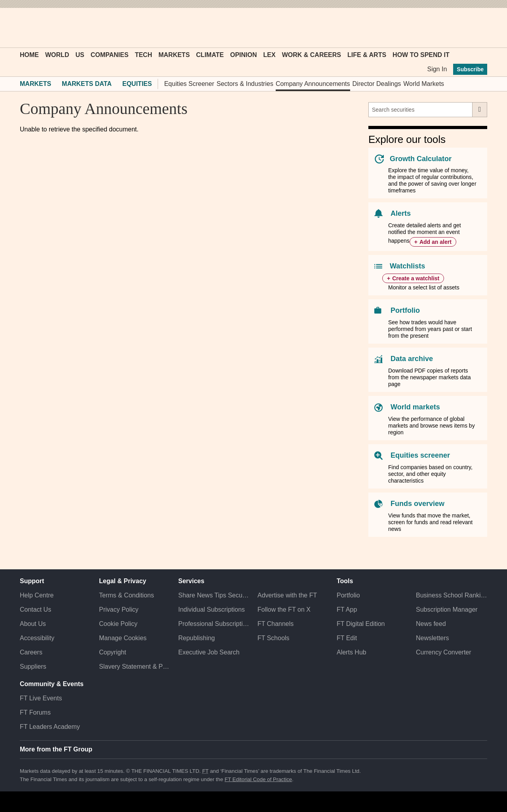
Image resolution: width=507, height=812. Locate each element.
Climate (210, 55)
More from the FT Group (56, 749)
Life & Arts (367, 55)
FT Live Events (41, 698)
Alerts (401, 213)
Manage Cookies (123, 638)
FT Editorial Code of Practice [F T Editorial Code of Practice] (258, 779)
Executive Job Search (209, 652)
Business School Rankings (452, 595)
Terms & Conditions (127, 595)
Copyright (112, 652)
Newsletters (433, 638)
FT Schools (274, 638)
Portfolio (405, 310)
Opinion (244, 55)
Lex (270, 55)
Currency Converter (444, 652)
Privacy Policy (119, 609)
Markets (174, 55)
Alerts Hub (352, 652)
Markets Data (87, 84)
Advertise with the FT (287, 595)
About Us (33, 624)
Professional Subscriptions (214, 624)
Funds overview (417, 504)
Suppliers (33, 667)
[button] (24, 28)
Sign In (437, 69)
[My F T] (477, 28)
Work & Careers (312, 55)
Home (29, 55)
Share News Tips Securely (214, 595)
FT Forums (35, 712)
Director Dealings (377, 84)
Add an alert (436, 242)
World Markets (424, 84)
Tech (143, 55)
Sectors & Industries (245, 84)
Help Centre (37, 595)
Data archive (412, 359)
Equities (137, 84)
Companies (110, 55)
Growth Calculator (421, 159)
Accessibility (37, 638)
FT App (347, 609)
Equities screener (420, 455)
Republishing (197, 638)
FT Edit (347, 638)
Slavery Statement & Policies (135, 667)
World (57, 55)
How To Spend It (421, 55)
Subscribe (470, 69)
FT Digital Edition (361, 624)
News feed (431, 624)
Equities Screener (189, 84)
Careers (31, 652)
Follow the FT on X (284, 609)
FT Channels (275, 624)
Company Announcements (313, 84)
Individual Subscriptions (212, 609)
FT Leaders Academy (50, 727)
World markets (415, 407)
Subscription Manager (447, 609)
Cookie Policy (118, 624)
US (80, 55)
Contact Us (35, 609)
